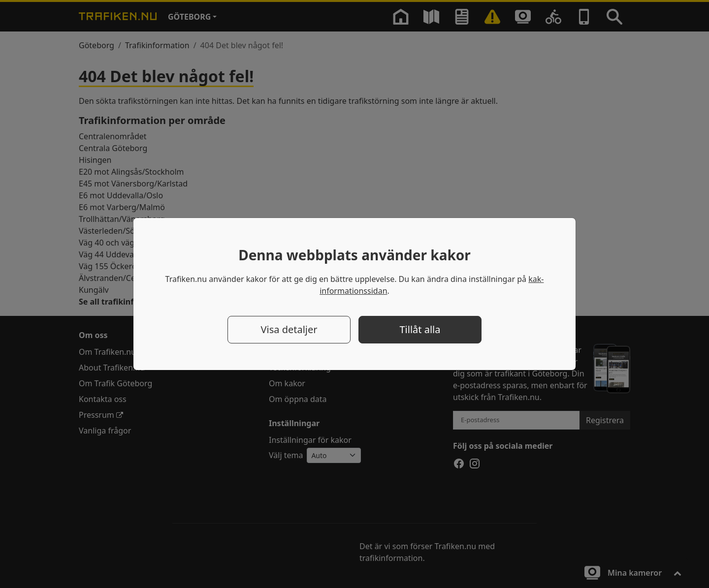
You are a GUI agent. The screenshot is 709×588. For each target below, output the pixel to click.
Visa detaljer (289, 329)
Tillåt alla (420, 329)
